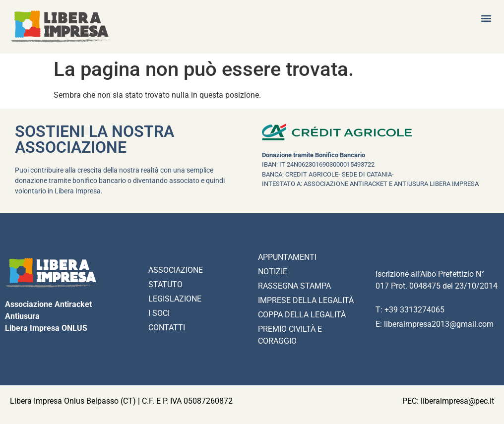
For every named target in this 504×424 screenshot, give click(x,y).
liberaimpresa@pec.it (457, 401)
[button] (486, 18)
